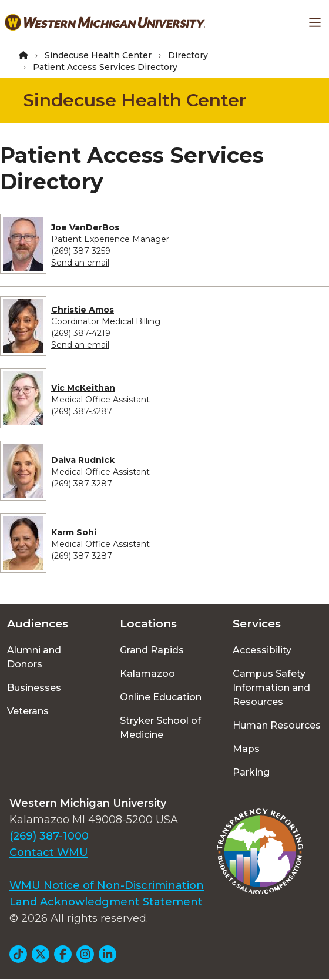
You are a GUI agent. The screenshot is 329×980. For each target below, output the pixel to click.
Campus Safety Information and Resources (271, 688)
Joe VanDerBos (85, 227)
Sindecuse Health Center (98, 55)
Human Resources (277, 725)
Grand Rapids (152, 650)
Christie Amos (83, 310)
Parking (251, 772)
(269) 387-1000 (49, 836)
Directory (188, 55)
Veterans (28, 711)
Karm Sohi (74, 532)
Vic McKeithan (83, 388)
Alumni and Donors (34, 657)
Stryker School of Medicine (160, 728)
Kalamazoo (147, 674)
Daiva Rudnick (83, 460)
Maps (246, 749)
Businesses (34, 688)
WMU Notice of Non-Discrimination (107, 885)
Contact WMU (49, 853)
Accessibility (262, 650)
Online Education (161, 697)
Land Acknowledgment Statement (106, 902)
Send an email (80, 263)
